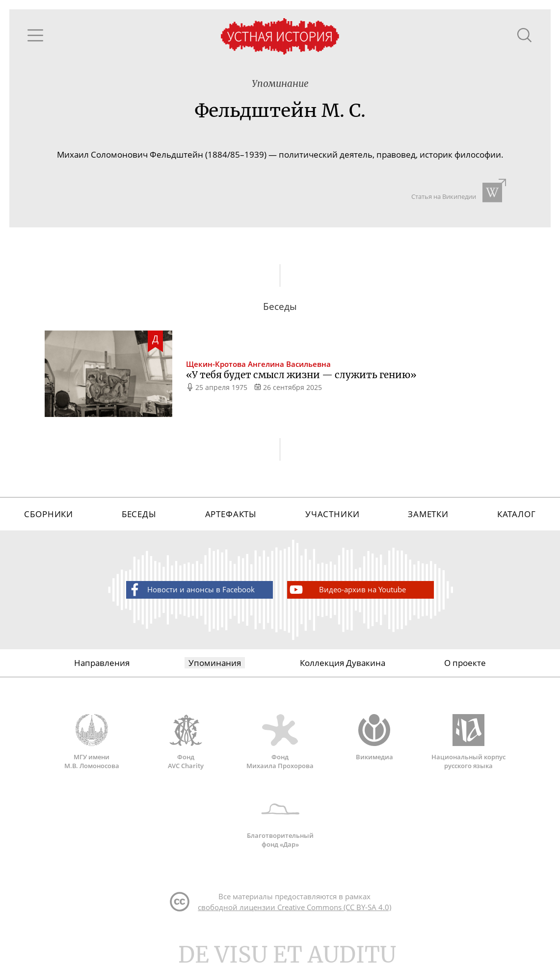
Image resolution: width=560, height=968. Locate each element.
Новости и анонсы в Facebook (191, 593)
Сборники (49, 516)
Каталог (517, 516)
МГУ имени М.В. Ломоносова (92, 745)
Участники (333, 516)
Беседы (139, 516)
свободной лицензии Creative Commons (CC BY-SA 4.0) (294, 911)
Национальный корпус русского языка (469, 745)
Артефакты (231, 516)
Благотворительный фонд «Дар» (280, 824)
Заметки (428, 516)
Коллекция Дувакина (343, 666)
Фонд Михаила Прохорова (280, 745)
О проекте (465, 666)
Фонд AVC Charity (186, 745)
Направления (102, 666)
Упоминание (280, 85)
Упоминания (215, 666)
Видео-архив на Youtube (347, 593)
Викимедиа (374, 741)
